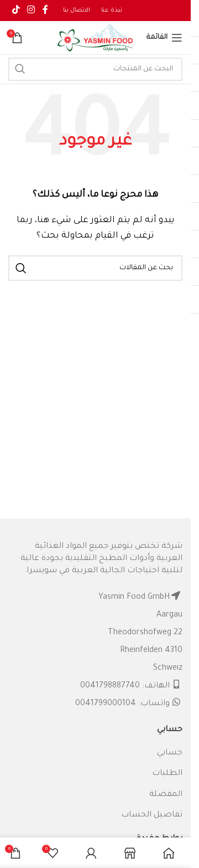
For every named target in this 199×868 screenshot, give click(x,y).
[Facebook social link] (45, 11)
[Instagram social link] (31, 11)
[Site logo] (96, 39)
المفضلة (166, 795)
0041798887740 (110, 686)
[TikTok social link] (16, 11)
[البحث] (95, 69)
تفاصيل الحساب (152, 815)
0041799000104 (106, 704)
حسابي (170, 753)
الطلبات (167, 774)
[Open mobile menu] (164, 38)
